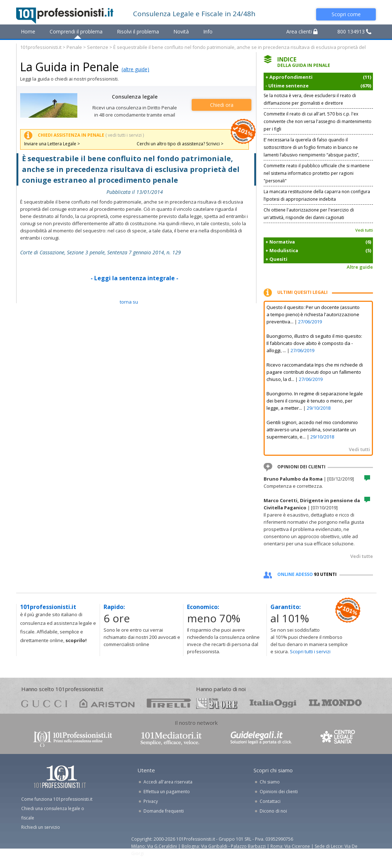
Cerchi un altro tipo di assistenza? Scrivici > (180, 144)
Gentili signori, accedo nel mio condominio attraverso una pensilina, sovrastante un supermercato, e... (312, 430)
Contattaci (270, 801)
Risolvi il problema (138, 31)
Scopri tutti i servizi (310, 651)
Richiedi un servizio (41, 827)
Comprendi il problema (76, 31)
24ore (217, 704)
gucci (44, 703)
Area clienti (302, 31)
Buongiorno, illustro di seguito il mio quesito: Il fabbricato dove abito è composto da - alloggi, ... (314, 343)
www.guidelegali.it (261, 738)
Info (208, 31)
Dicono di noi (273, 811)
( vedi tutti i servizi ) (125, 135)
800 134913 (354, 31)
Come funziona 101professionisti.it (57, 799)
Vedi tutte (362, 556)
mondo (335, 703)
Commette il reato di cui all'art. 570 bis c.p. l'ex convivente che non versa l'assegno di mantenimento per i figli (318, 121)
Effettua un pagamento (167, 792)
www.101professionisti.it (72, 738)
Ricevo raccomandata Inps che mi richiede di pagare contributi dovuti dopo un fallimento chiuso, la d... (315, 372)
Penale (74, 47)
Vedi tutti (364, 230)
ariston (107, 703)
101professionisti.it (41, 47)
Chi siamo (270, 782)
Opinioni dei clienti (279, 792)
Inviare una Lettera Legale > (52, 144)
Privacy (151, 801)
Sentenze (98, 47)
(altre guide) (135, 69)
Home (28, 31)
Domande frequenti (164, 811)
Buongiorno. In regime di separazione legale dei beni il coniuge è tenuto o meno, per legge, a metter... (315, 401)
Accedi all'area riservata (168, 782)
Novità (181, 31)
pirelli (169, 703)
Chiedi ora (222, 105)
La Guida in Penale (69, 67)
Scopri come (346, 14)
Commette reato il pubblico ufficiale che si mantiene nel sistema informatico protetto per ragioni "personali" (317, 173)
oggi (273, 703)
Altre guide (360, 267)
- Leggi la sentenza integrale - (135, 278)
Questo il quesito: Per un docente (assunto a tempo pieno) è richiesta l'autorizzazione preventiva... (313, 314)
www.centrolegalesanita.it (338, 738)
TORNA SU (129, 302)
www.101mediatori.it (171, 738)
